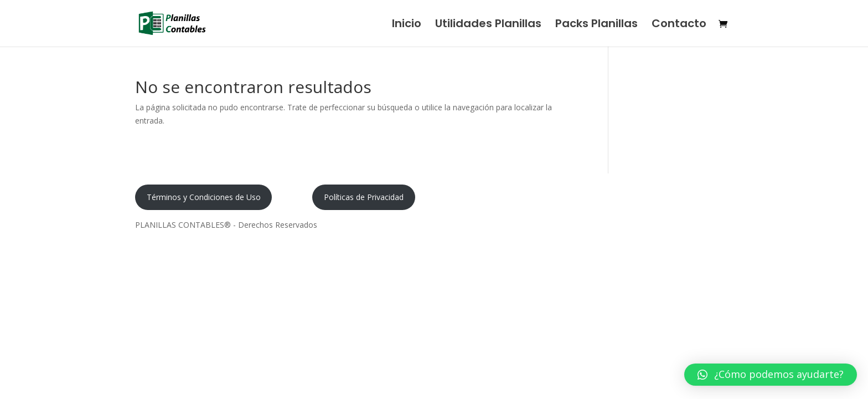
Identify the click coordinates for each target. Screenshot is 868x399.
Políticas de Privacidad (364, 197)
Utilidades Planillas (488, 25)
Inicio (407, 25)
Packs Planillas (596, 25)
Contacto (679, 25)
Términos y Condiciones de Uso (204, 197)
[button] (771, 375)
